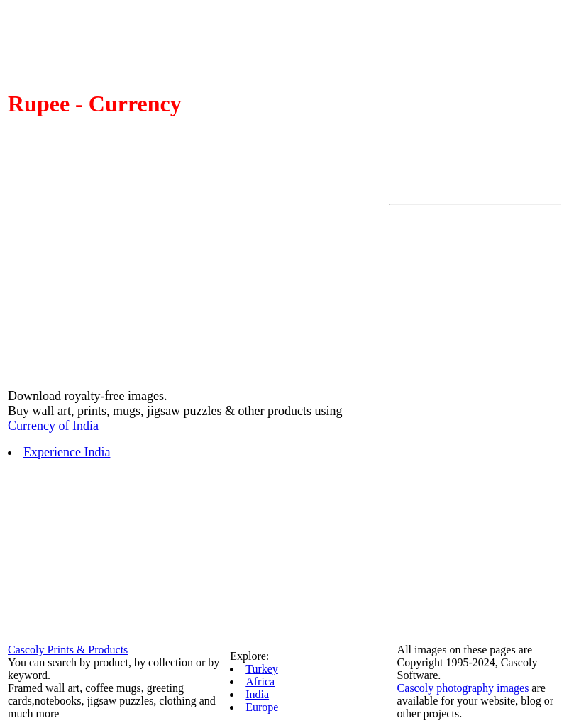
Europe (262, 707)
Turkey (262, 669)
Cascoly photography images (465, 688)
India (257, 694)
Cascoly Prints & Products (68, 650)
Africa (260, 682)
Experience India (67, 452)
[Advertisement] (446, 424)
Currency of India (53, 426)
